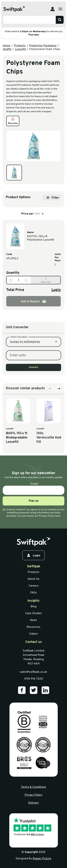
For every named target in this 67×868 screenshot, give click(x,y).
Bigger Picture (42, 859)
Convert (33, 397)
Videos (33, 634)
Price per (33, 214)
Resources (33, 627)
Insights (33, 601)
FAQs (33, 593)
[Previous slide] (51, 429)
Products (20, 46)
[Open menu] (60, 9)
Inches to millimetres (25, 372)
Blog (33, 607)
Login (56, 290)
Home (7, 46)
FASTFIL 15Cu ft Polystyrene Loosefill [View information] (40, 238)
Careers (34, 586)
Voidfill (7, 49)
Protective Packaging (43, 46)
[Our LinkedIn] (45, 690)
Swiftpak (34, 567)
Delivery (33, 803)
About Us (33, 579)
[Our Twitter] (34, 690)
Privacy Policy (33, 795)
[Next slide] (58, 429)
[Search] (60, 20)
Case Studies (34, 613)
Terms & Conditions (33, 787)
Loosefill (20, 49)
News (33, 620)
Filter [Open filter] (53, 198)
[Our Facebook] (22, 690)
